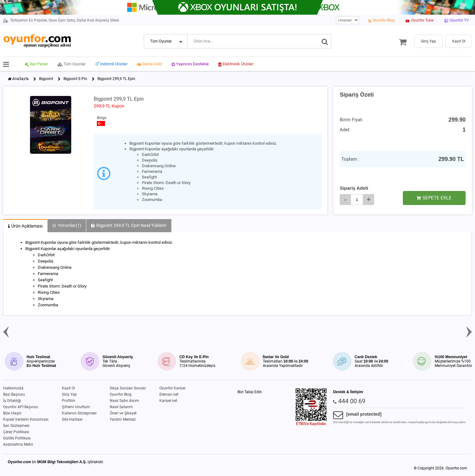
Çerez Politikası (16, 432)
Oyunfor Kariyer (172, 388)
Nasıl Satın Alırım (124, 401)
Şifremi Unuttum (76, 407)
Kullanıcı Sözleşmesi (79, 413)
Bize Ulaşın (12, 413)
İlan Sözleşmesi (16, 426)
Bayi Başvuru (14, 394)
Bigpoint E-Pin (75, 79)
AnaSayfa (20, 79)
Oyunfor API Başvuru (21, 407)
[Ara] (325, 41)
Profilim (69, 401)
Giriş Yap (69, 394)
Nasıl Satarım (121, 407)
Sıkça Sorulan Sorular (128, 388)
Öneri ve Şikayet (123, 413)
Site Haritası (72, 419)
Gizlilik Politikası (17, 438)
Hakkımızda (13, 388)
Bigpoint (46, 79)
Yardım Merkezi (123, 419)
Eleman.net (169, 394)
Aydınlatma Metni (18, 444)
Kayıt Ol (68, 388)
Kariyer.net (168, 401)
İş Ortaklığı (12, 401)
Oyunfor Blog (121, 394)
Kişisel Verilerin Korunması (26, 419)
